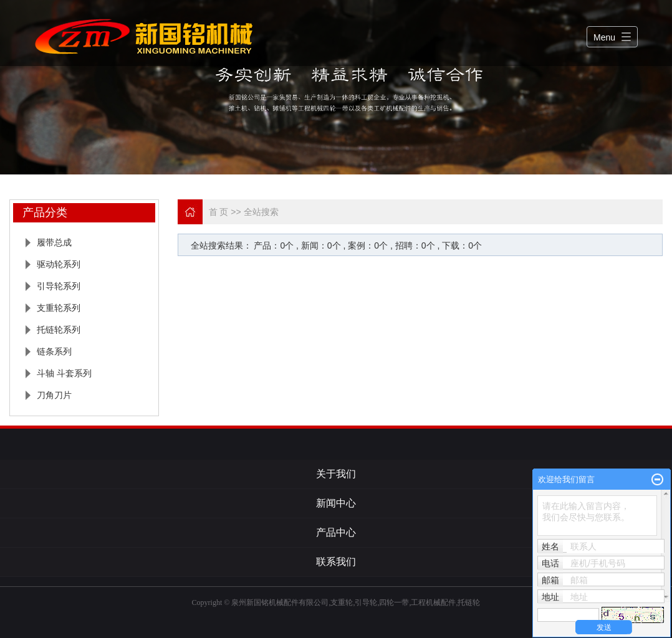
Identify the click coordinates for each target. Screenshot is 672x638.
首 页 (219, 212)
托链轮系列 (59, 330)
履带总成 (54, 242)
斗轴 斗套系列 (64, 373)
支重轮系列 (59, 308)
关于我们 (336, 474)
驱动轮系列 (59, 264)
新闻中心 (336, 503)
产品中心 (336, 532)
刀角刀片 (54, 395)
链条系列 (54, 351)
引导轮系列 (59, 286)
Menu (604, 37)
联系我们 (336, 562)
